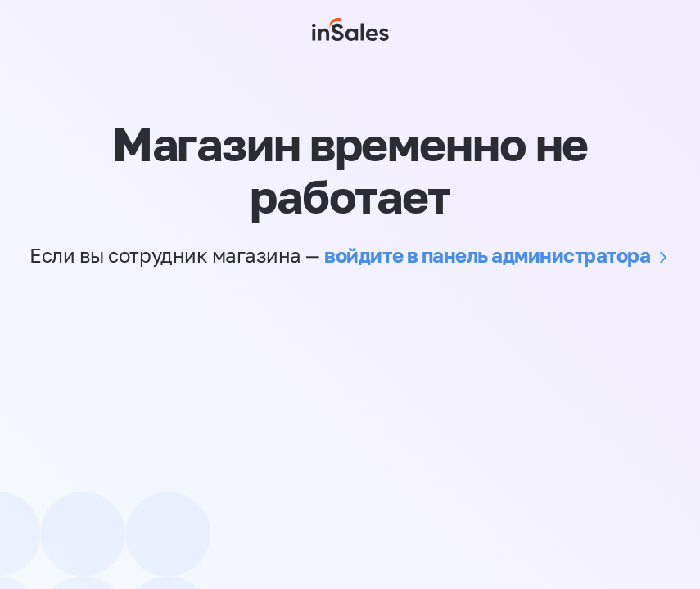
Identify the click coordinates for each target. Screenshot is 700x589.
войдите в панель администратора (487, 255)
